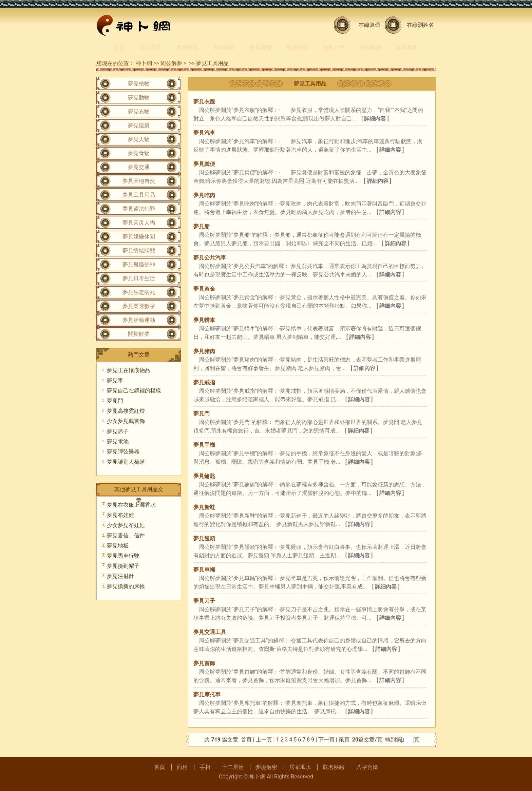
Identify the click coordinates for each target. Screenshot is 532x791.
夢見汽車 (204, 133)
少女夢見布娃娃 (126, 525)
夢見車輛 (204, 570)
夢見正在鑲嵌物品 (129, 370)
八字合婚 (367, 767)
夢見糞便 (204, 164)
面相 (182, 767)
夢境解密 (266, 767)
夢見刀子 (204, 601)
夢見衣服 (204, 102)
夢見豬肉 (204, 351)
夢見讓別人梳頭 (126, 462)
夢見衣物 (139, 111)
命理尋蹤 (224, 47)
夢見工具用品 (212, 63)
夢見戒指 (204, 382)
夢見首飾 (204, 663)
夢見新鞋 (204, 507)
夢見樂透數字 (139, 306)
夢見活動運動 (139, 320)
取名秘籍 (334, 767)
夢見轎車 (204, 320)
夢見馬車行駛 (123, 556)
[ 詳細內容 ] (375, 119)
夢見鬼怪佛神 (139, 264)
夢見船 (202, 226)
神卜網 (144, 63)
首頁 (119, 47)
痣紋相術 (407, 47)
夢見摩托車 (207, 694)
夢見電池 (118, 441)
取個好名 (187, 47)
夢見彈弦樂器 (123, 452)
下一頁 (326, 740)
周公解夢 (370, 47)
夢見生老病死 (139, 292)
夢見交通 (139, 167)
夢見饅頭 (204, 538)
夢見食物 (139, 153)
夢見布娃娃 (120, 515)
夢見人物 (139, 139)
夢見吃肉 (204, 195)
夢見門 (202, 414)
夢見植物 (139, 84)
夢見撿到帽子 (123, 566)
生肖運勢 (261, 47)
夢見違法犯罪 (139, 209)
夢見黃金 (204, 289)
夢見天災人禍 (139, 223)
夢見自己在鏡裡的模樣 (134, 391)
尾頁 (345, 740)
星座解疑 (297, 47)
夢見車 (115, 380)
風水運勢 (151, 47)
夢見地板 (118, 546)
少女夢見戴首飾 (126, 421)
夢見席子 (118, 431)
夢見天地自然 (139, 181)
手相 (205, 767)
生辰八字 (334, 47)
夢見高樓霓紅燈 (126, 411)
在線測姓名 (420, 25)
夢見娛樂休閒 (139, 237)
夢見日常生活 (139, 278)
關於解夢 (139, 334)
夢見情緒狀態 (139, 250)
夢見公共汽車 (210, 258)
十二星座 (233, 767)
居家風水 (300, 767)
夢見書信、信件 (126, 535)
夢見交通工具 (210, 632)
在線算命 (369, 25)
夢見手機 (204, 445)
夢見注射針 (120, 576)
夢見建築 (139, 125)
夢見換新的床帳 (126, 586)
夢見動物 (139, 98)
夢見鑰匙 (204, 476)
